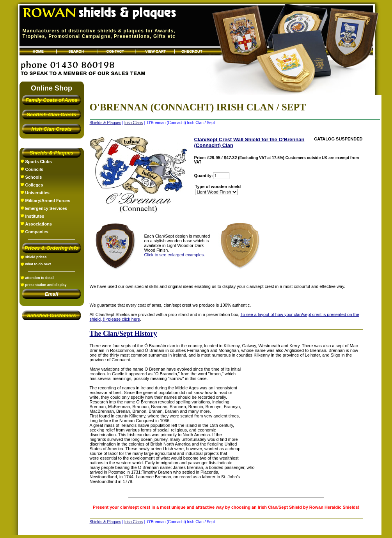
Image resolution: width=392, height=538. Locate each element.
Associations (39, 224)
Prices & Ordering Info (51, 248)
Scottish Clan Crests (51, 115)
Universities (37, 193)
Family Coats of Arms (51, 100)
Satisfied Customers (51, 315)
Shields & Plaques (52, 153)
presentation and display (46, 285)
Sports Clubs (39, 162)
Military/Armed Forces (48, 201)
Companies (37, 232)
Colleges (34, 185)
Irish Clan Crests (51, 129)
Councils (34, 169)
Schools (34, 177)
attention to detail (40, 278)
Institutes (35, 216)
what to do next (38, 264)
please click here (124, 319)
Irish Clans (134, 123)
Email (52, 294)
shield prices (36, 257)
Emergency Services (46, 208)
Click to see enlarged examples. (175, 255)
